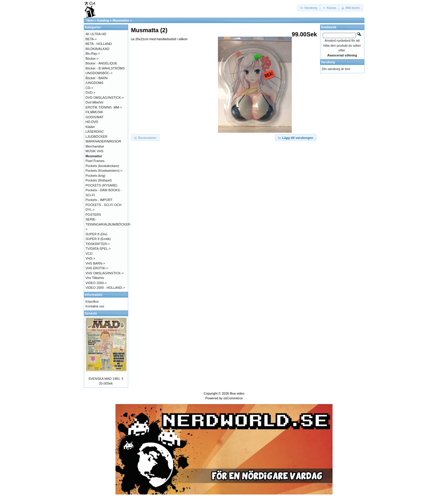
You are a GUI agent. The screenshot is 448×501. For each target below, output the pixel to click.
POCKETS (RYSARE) (102, 185)
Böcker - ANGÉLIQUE (102, 63)
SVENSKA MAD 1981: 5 (106, 379)
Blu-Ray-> (93, 53)
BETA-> (91, 39)
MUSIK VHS (95, 151)
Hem (90, 20)
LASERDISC (95, 132)
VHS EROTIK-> (97, 268)
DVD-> (91, 93)
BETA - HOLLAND (99, 44)
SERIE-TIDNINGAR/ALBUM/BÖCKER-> (109, 224)
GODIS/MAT (95, 117)
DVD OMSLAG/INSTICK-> (105, 98)
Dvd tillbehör (95, 102)
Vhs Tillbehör (95, 278)
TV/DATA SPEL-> (98, 249)
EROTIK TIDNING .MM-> (104, 107)
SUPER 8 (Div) (96, 234)
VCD (89, 254)
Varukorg (328, 62)
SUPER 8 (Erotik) (98, 239)
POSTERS (93, 215)
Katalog (103, 20)
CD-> (89, 88)
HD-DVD (92, 122)
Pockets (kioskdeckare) (102, 166)
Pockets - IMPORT (99, 200)
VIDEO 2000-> (96, 283)
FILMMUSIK (95, 112)
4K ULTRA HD (96, 34)
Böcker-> (92, 59)
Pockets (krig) (96, 176)
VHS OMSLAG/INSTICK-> (105, 273)
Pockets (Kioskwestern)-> (104, 171)
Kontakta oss (95, 306)
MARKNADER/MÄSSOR (104, 141)
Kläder (90, 127)
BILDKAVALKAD (98, 49)
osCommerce (233, 398)
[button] (309, 8)
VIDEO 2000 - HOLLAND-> (105, 288)
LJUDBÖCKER (97, 137)
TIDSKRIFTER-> (98, 244)
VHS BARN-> (95, 263)
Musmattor (121, 20)
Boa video (237, 393)
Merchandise (95, 146)
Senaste (91, 313)
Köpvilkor (92, 301)
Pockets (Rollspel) (99, 180)
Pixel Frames (95, 161)
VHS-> (91, 258)
